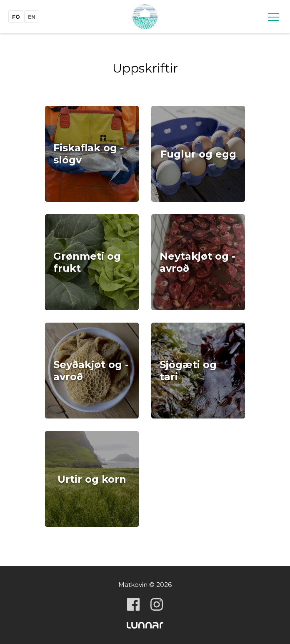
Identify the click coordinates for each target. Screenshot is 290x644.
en (32, 17)
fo (16, 17)
